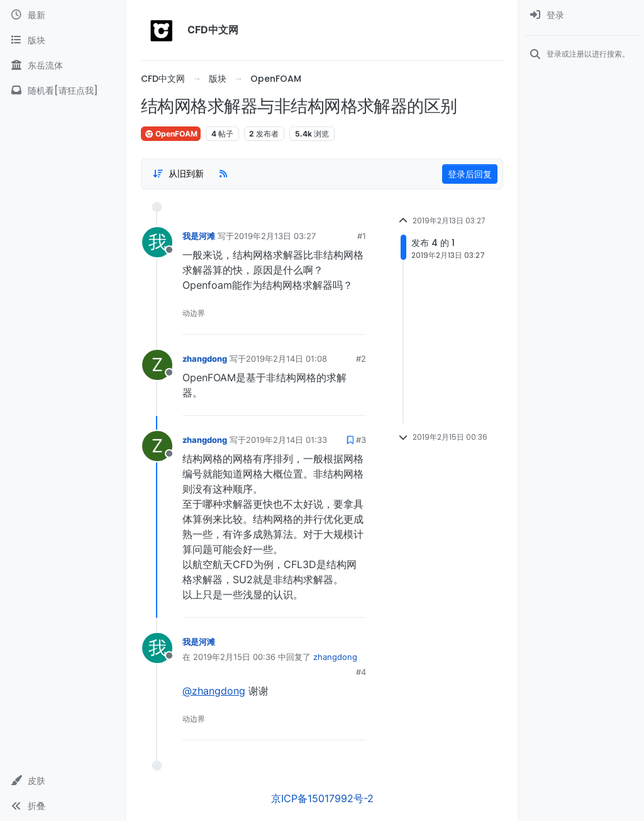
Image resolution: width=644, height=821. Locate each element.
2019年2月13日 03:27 (275, 236)
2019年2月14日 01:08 (286, 359)
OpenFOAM (171, 134)
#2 (361, 359)
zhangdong (205, 359)
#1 (362, 236)
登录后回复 (470, 174)
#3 (361, 440)
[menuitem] (581, 15)
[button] (63, 781)
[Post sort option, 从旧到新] (178, 174)
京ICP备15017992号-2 (322, 798)
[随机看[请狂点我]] (63, 91)
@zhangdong (214, 691)
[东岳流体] (63, 65)
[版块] (63, 40)
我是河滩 (199, 236)
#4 (361, 672)
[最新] (63, 15)
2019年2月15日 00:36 (234, 657)
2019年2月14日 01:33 (286, 440)
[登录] (581, 15)
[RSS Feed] (223, 174)
